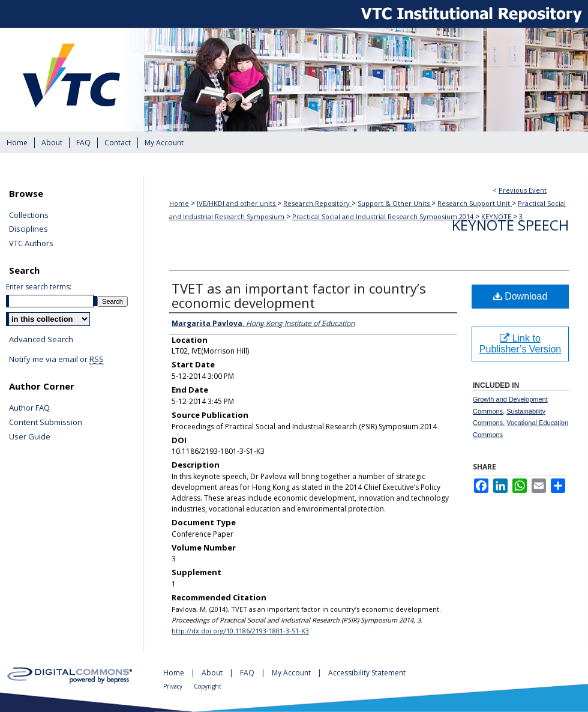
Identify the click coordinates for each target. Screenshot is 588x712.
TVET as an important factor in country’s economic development (299, 295)
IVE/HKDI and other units (237, 203)
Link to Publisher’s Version (520, 344)
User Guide (30, 437)
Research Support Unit (475, 203)
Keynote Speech (510, 225)
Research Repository (317, 203)
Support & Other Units (394, 203)
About (213, 673)
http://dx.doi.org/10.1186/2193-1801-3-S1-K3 (240, 631)
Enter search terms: (39, 287)
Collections (29, 216)
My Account (292, 673)
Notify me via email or (56, 360)
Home (179, 203)
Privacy (174, 686)
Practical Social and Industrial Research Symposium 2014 (384, 216)
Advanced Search (41, 339)
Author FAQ (29, 408)
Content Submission (46, 423)
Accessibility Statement (367, 673)
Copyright (208, 686)
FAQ (248, 673)
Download (520, 296)
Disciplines (28, 229)
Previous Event (523, 190)
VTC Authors (31, 244)
